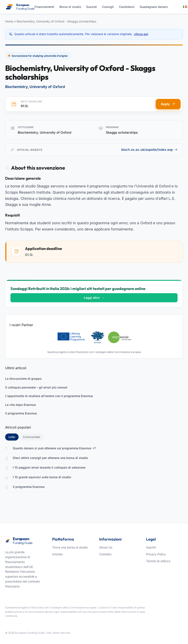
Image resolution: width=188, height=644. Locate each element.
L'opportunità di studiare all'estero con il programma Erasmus (49, 396)
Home (9, 21)
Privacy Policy (156, 554)
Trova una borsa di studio (70, 547)
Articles (57, 554)
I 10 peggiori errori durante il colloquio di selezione (49, 467)
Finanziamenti (44, 7)
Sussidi (92, 7)
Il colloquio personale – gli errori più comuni (36, 387)
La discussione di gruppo (23, 379)
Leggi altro (94, 298)
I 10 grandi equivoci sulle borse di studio (42, 477)
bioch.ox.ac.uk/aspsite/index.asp (149, 150)
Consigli (108, 7)
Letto (14, 437)
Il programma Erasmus (21, 413)
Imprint (151, 547)
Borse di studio (70, 7)
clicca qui (141, 34)
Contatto (105, 554)
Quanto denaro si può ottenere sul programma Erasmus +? (54, 448)
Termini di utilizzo (158, 561)
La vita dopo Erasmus (21, 405)
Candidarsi (127, 7)
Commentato (32, 437)
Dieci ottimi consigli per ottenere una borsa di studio (50, 458)
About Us (106, 547)
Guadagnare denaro (154, 7)
